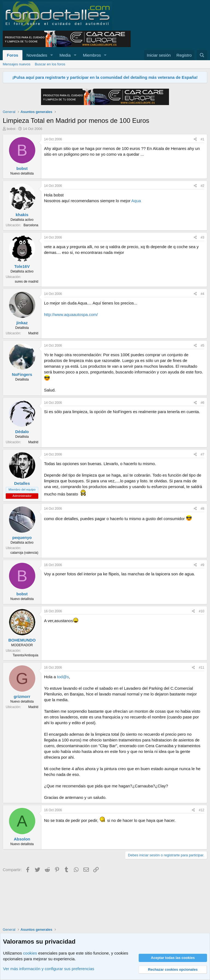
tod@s (63, 677)
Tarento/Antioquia (26, 655)
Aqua (136, 201)
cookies (30, 953)
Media (65, 55)
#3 (202, 237)
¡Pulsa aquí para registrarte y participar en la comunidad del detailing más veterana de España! (105, 77)
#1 (202, 139)
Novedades (37, 55)
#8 (202, 509)
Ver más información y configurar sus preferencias (49, 969)
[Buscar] (202, 55)
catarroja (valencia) (24, 553)
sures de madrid (27, 282)
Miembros (92, 55)
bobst (11, 129)
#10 (202, 611)
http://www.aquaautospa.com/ (71, 314)
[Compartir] (195, 139)
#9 (202, 565)
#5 (202, 346)
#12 (202, 810)
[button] (51, 55)
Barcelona (31, 225)
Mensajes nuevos (17, 64)
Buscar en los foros (50, 64)
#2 (202, 186)
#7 (202, 454)
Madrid (33, 333)
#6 (202, 403)
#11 (202, 668)
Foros (13, 55)
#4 (202, 294)
